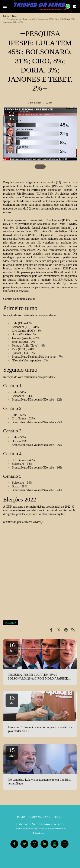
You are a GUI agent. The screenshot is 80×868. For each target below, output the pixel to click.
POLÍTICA (11, 623)
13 (12, 700)
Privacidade (39, 833)
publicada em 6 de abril (27, 201)
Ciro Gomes (53, 220)
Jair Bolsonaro (25, 194)
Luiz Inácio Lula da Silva (33, 186)
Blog (15, 16)
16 (12, 647)
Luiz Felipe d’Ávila (65, 231)
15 (12, 752)
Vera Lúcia (20, 235)
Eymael (46, 235)
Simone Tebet (23, 231)
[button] (5, 6)
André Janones (50, 228)
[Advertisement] (40, 576)
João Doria (59, 224)
